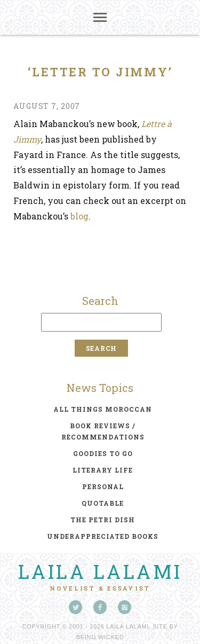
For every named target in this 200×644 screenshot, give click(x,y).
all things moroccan (103, 409)
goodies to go (103, 453)
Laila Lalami (100, 571)
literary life (103, 470)
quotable (103, 503)
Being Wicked (100, 637)
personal (103, 486)
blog (79, 216)
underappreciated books (103, 536)
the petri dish (103, 520)
